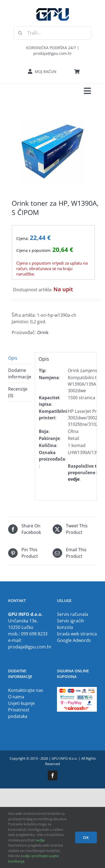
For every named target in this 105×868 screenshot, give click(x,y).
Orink (43, 332)
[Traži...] (52, 33)
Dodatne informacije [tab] (20, 373)
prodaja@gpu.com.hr (30, 647)
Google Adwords (74, 640)
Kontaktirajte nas (26, 690)
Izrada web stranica (77, 634)
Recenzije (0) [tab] (18, 392)
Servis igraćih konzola (71, 624)
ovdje (40, 840)
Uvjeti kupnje (21, 703)
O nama (16, 697)
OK (86, 837)
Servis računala (73, 614)
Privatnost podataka (19, 713)
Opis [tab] (13, 358)
